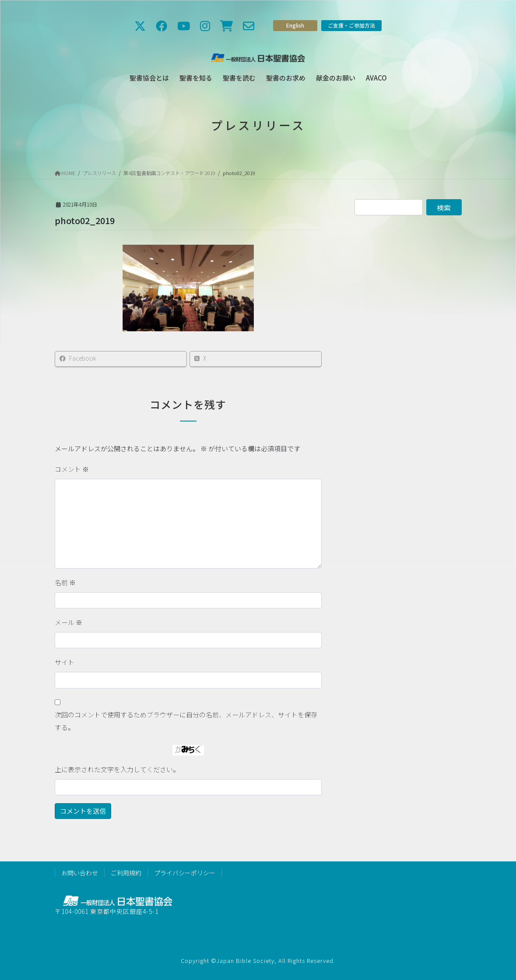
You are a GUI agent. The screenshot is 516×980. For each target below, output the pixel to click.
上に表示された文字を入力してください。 (117, 769)
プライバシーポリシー (185, 873)
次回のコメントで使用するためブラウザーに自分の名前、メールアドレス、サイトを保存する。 (186, 721)
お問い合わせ (80, 873)
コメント (72, 469)
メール (68, 622)
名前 (65, 582)
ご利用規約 (126, 873)
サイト (65, 662)
